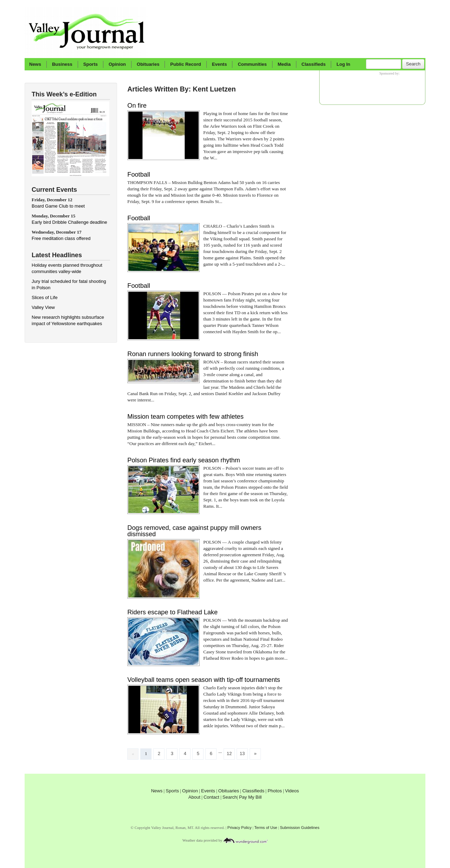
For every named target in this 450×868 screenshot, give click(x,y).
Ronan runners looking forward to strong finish (193, 354)
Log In (343, 64)
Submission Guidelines (300, 828)
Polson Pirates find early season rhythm (184, 460)
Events (220, 64)
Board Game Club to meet (58, 206)
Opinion (117, 64)
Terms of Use (266, 828)
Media (284, 64)
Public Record (185, 64)
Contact (211, 797)
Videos (292, 791)
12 (229, 753)
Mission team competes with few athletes (185, 417)
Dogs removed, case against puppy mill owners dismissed (194, 531)
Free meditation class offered (61, 238)
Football (139, 175)
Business (62, 64)
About (194, 797)
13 (242, 753)
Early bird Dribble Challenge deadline (69, 222)
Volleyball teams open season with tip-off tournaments (204, 680)
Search (413, 64)
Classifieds (314, 64)
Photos (275, 791)
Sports (91, 64)
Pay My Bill (250, 797)
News (35, 64)
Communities (252, 64)
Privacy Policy (240, 828)
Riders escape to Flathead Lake (172, 612)
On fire (137, 106)
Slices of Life (45, 297)
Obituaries (148, 64)
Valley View (43, 307)
